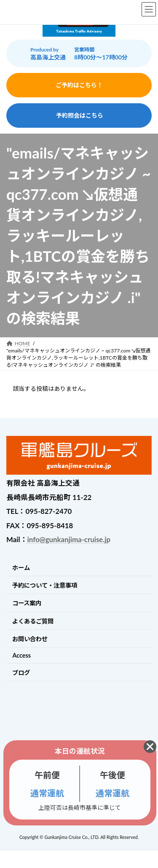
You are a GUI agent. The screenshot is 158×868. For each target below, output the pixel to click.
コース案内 (27, 603)
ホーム (21, 568)
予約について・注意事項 (45, 585)
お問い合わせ (30, 639)
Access (21, 655)
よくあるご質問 (33, 621)
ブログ (21, 673)
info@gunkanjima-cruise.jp (69, 539)
